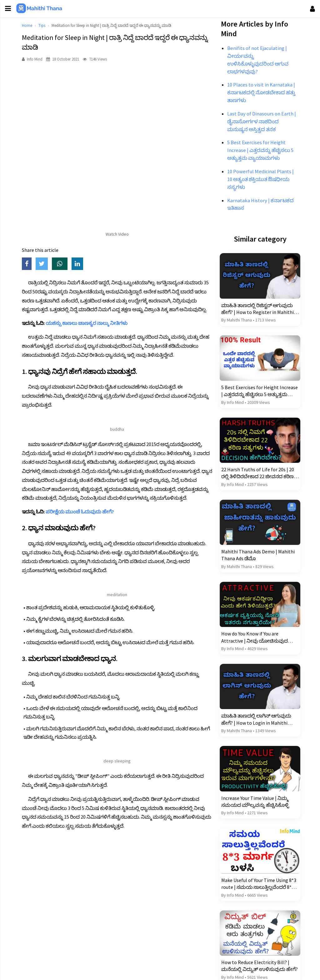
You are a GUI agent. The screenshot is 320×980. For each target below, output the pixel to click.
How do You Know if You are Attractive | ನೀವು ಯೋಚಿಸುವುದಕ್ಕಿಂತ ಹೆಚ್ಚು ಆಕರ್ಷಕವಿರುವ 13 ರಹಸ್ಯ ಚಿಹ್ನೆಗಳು (258, 637)
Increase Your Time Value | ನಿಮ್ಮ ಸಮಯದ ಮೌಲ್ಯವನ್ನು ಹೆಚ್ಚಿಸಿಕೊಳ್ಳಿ (254, 800)
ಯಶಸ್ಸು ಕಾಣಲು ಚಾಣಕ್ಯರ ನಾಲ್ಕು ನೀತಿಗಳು (88, 323)
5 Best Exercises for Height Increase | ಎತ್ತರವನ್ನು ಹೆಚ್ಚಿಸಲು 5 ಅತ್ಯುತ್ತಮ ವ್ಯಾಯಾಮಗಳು (252, 393)
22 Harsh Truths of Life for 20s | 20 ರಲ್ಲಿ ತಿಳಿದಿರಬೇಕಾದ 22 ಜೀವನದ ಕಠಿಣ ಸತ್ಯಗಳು (257, 475)
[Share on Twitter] (46, 264)
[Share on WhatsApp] (64, 264)
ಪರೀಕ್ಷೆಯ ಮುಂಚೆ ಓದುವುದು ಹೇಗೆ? (82, 512)
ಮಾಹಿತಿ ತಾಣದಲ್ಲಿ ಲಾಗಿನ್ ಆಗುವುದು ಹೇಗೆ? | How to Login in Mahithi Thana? (255, 719)
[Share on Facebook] (31, 264)
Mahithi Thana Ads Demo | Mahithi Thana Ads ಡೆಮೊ (257, 556)
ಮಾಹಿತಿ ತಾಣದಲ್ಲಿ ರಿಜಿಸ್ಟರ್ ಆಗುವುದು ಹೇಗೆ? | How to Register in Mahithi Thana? (257, 312)
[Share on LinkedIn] (81, 264)
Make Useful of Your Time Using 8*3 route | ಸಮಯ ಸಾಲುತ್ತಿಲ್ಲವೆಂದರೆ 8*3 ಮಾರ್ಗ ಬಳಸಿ (258, 882)
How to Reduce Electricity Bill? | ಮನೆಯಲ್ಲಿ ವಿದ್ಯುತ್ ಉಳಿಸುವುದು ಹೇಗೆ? (254, 963)
